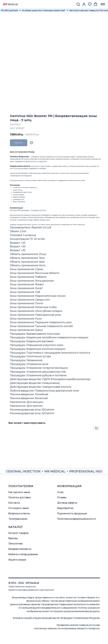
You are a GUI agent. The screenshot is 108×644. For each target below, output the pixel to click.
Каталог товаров (18, 533)
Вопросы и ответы (19, 513)
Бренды (13, 538)
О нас (60, 492)
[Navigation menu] (103, 4)
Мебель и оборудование (23, 554)
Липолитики (16, 544)
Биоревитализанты (20, 549)
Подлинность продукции (72, 513)
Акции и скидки (17, 560)
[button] (78, 4)
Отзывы (62, 497)
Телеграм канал (18, 519)
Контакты (14, 503)
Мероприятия (65, 508)
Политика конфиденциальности (76, 519)
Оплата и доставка (20, 497)
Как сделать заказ (19, 492)
